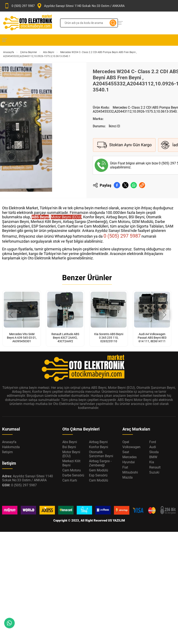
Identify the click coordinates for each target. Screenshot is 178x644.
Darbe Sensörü (73, 475)
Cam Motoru (72, 470)
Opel (126, 442)
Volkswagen (131, 447)
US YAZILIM (116, 520)
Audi (153, 447)
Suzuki (154, 472)
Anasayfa (9, 52)
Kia (152, 462)
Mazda (128, 477)
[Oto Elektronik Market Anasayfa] (31, 23)
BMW (153, 457)
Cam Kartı (70, 480)
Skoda (154, 452)
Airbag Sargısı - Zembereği (100, 463)
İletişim (7, 452)
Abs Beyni (49, 52)
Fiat (125, 467)
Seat (126, 452)
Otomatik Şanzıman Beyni (101, 454)
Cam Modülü (99, 480)
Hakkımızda (11, 447)
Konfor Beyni (99, 447)
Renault (155, 467)
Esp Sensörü (98, 475)
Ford (153, 442)
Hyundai (129, 462)
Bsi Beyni (69, 447)
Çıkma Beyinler (29, 52)
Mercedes (130, 457)
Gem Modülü (99, 470)
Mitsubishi (130, 472)
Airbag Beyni (98, 442)
